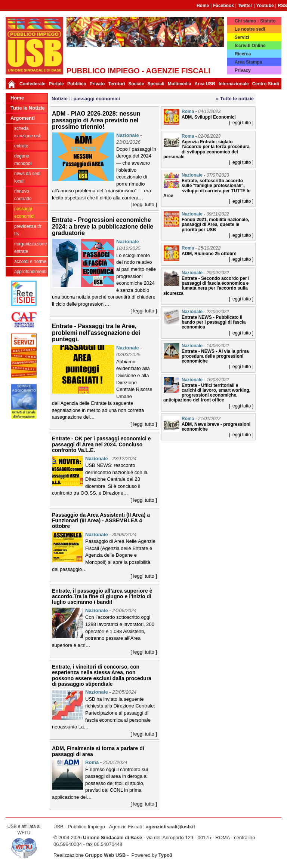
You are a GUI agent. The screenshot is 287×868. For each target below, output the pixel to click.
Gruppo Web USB (106, 855)
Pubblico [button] (77, 84)
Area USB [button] (205, 84)
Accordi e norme (30, 262)
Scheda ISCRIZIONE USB (28, 132)
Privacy (243, 70)
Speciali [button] (156, 84)
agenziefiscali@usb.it (170, 827)
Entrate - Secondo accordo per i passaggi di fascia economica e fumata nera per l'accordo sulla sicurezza (206, 286)
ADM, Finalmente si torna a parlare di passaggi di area (98, 751)
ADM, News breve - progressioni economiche (216, 427)
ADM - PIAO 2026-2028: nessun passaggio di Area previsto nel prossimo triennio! (96, 120)
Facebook (223, 6)
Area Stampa (248, 62)
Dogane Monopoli (23, 160)
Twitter (245, 6)
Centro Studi (266, 84)
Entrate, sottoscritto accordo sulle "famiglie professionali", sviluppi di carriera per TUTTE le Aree (207, 188)
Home (203, 6)
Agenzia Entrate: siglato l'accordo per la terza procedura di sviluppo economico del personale (206, 149)
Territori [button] (116, 84)
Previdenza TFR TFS (28, 230)
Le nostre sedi (250, 29)
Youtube (265, 6)
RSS (282, 6)
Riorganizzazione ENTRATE (30, 248)
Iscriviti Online (250, 46)
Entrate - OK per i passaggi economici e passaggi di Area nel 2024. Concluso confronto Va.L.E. (101, 444)
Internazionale (234, 84)
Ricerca (243, 54)
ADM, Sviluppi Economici (209, 117)
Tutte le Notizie (27, 108)
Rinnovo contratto (23, 195)
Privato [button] (97, 84)
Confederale (32, 84)
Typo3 (165, 855)
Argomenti (23, 118)
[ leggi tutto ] (144, 204)
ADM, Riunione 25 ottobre (209, 254)
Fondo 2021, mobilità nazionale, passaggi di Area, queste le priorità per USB (215, 224)
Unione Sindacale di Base (112, 838)
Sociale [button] (136, 84)
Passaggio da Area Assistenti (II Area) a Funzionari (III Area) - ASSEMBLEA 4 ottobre (101, 521)
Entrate (21, 146)
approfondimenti (30, 272)
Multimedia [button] (180, 84)
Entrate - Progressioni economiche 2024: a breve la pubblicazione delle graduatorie (103, 226)
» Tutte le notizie (235, 99)
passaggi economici (24, 213)
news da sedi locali (27, 177)
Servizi (242, 37)
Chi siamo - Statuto (255, 21)
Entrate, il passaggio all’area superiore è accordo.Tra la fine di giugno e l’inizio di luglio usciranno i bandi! (102, 597)
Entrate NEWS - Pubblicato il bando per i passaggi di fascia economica (214, 322)
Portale (56, 84)
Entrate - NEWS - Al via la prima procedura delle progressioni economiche (215, 356)
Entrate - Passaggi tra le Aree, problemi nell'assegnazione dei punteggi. (96, 333)
